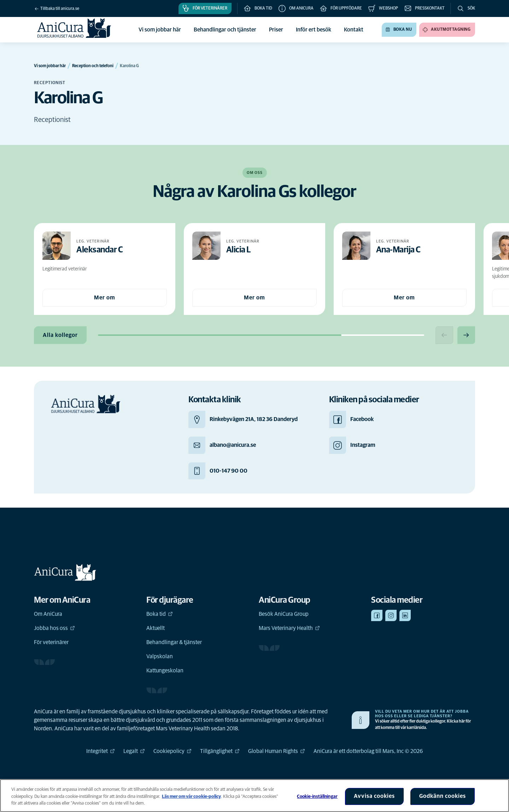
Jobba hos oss (54, 628)
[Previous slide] (444, 335)
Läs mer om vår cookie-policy (191, 797)
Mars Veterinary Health (289, 628)
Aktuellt (156, 628)
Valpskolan (160, 656)
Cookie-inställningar (317, 797)
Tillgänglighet (220, 751)
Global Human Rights (277, 751)
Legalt (134, 751)
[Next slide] (466, 335)
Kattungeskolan (165, 671)
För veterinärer (51, 642)
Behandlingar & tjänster (174, 642)
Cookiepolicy (172, 751)
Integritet (101, 751)
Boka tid (160, 614)
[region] (255, 796)
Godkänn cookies (443, 796)
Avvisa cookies (374, 796)
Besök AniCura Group (284, 614)
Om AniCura (48, 614)
